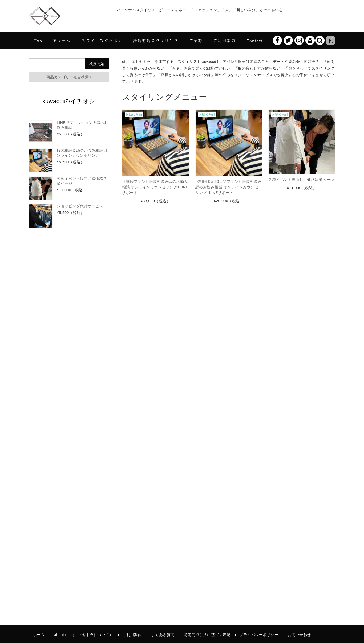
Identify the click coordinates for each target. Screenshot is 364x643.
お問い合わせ (299, 635)
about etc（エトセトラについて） (84, 635)
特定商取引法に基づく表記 (207, 635)
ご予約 (196, 41)
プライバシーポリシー (259, 635)
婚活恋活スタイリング (156, 41)
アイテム (62, 41)
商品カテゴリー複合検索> (69, 77)
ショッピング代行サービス (80, 206)
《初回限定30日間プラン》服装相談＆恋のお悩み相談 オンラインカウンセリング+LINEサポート (228, 187)
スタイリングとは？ (102, 41)
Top (38, 41)
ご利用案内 (225, 41)
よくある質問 (163, 635)
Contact (255, 41)
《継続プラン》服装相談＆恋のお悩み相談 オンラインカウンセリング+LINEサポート (155, 187)
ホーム (39, 635)
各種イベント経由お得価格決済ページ (301, 180)
